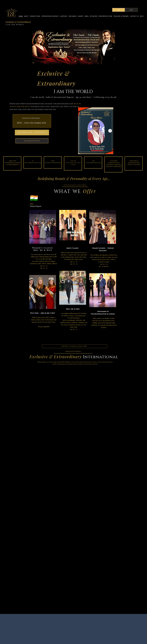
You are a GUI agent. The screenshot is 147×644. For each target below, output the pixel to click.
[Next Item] (110, 131)
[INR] (119, 10)
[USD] (131, 10)
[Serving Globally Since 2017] (75, 346)
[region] (43, 241)
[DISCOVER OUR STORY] (32, 141)
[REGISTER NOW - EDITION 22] (32, 133)
